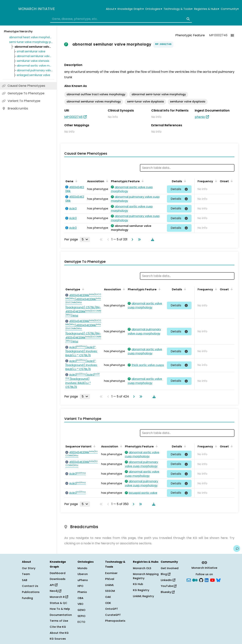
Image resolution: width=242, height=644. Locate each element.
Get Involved (170, 568)
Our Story (29, 568)
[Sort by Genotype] (82, 289)
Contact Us (30, 586)
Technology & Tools (178, 9)
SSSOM (110, 591)
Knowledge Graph (131, 9)
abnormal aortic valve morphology (35, 66)
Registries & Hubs (207, 9)
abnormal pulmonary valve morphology (35, 70)
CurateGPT (113, 615)
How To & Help (60, 609)
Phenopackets (115, 621)
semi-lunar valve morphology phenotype (31, 42)
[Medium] (195, 580)
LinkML (109, 585)
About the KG (59, 633)
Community (230, 9)
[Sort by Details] (184, 181)
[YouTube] (212, 580)
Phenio (82, 592)
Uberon (83, 574)
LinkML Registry (143, 596)
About (111, 9)
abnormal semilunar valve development (35, 56)
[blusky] (218, 580)
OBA (80, 598)
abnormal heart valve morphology (31, 37)
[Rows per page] (85, 239)
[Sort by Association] (106, 181)
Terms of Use (59, 621)
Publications (31, 592)
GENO (81, 610)
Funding (27, 598)
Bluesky (168, 592)
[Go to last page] (139, 239)
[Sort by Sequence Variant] (94, 446)
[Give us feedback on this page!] (237, 549)
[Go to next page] (132, 239)
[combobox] (121, 19)
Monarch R (59, 597)
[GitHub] (201, 580)
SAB (25, 580)
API (54, 585)
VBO (80, 604)
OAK (108, 597)
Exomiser (111, 573)
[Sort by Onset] (231, 181)
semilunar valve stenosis (33, 61)
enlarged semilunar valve (33, 75)
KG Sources (58, 639)
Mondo (82, 568)
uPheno (83, 580)
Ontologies (154, 9)
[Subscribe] (189, 580)
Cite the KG (58, 627)
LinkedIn (168, 580)
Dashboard (58, 573)
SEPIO (81, 616)
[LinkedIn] (207, 580)
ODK (108, 603)
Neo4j (55, 591)
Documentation (61, 615)
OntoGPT (112, 609)
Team (26, 574)
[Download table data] (152, 239)
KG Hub (138, 584)
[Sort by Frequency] (215, 181)
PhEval (110, 579)
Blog (166, 574)
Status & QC (59, 603)
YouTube (169, 586)
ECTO (81, 622)
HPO (80, 586)
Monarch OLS (142, 568)
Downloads (58, 579)
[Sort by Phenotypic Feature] (142, 181)
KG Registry (141, 590)
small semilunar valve (31, 51)
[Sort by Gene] (76, 181)
